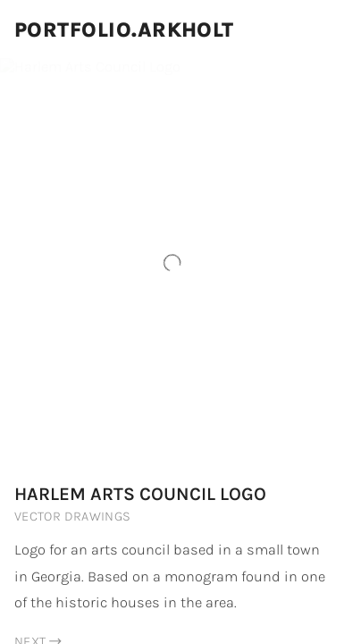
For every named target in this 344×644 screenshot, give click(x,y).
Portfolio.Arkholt (124, 30)
